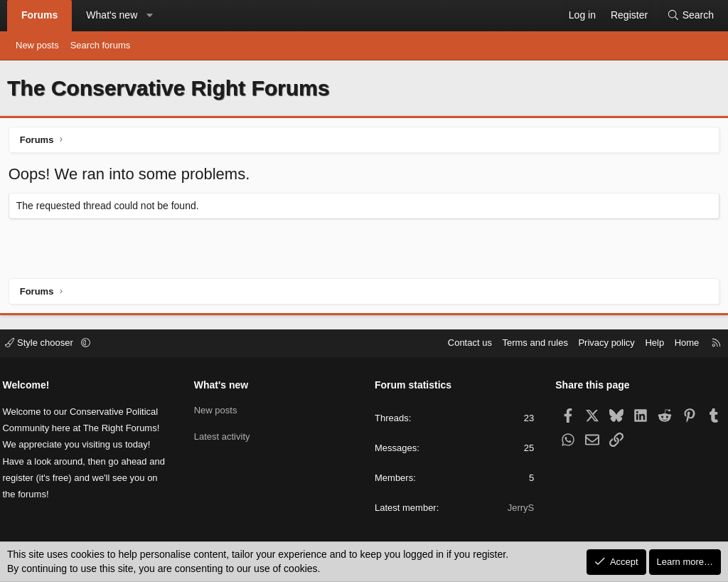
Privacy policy (602, 343)
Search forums (101, 45)
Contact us (465, 343)
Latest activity (224, 436)
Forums (39, 15)
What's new (112, 15)
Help (650, 343)
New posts (37, 45)
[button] (150, 16)
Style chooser (45, 343)
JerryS (518, 508)
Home (682, 343)
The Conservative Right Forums (168, 88)
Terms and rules (530, 343)
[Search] (690, 16)
